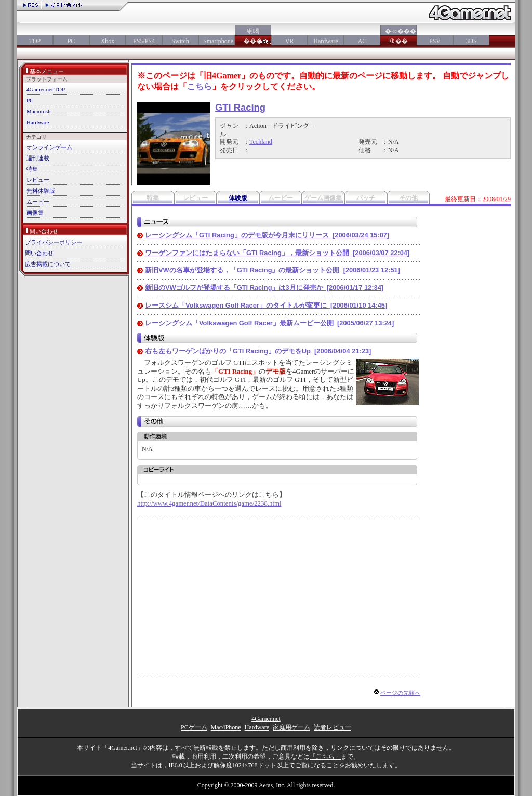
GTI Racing (240, 107)
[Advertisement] (224, 596)
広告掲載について (48, 264)
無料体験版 (41, 191)
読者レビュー (332, 727)
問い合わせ (39, 253)
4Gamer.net (266, 719)
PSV (435, 41)
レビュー (38, 180)
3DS (471, 41)
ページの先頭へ (400, 693)
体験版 (238, 198)
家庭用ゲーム (291, 727)
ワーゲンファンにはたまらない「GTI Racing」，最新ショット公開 (277, 253)
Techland (261, 142)
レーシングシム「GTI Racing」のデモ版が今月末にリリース (267, 235)
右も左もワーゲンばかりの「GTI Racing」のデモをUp (258, 351)
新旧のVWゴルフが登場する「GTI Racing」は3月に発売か (264, 288)
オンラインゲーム (49, 147)
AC (362, 41)
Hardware (325, 41)
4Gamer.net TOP (46, 89)
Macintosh (38, 111)
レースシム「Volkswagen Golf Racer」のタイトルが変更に (266, 305)
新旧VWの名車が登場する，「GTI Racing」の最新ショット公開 (272, 270)
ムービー (38, 202)
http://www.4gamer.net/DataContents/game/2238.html (209, 503)
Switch (180, 41)
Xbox (108, 41)
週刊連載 (38, 158)
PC (71, 41)
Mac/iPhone (226, 727)
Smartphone (217, 41)
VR (290, 41)
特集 (32, 169)
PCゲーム (194, 727)
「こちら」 (325, 757)
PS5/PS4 (144, 41)
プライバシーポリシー (54, 242)
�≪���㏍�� (398, 36)
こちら (199, 87)
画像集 (35, 213)
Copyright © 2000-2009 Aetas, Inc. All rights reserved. (266, 785)
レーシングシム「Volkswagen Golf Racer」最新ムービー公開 (269, 323)
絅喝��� (253, 36)
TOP (35, 41)
